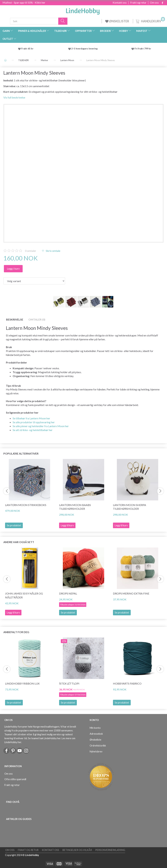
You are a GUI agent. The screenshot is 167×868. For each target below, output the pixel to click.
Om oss (154, 3)
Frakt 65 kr (27, 49)
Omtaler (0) (37, 319)
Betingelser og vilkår (77, 850)
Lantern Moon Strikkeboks (26, 505)
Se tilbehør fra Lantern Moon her (31, 418)
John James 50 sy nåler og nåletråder (24, 595)
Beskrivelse (15, 319)
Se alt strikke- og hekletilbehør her (33, 430)
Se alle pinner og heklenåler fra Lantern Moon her (41, 426)
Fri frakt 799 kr (143, 49)
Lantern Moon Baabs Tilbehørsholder (75, 507)
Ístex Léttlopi (69, 683)
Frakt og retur (138, 3)
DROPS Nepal (68, 593)
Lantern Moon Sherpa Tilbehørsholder (130, 507)
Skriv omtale (53, 251)
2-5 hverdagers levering (85, 49)
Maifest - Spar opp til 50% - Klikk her (24, 2)
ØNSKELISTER (117, 21)
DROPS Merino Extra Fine (131, 593)
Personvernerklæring (110, 850)
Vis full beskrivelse (14, 97)
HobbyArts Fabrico (127, 683)
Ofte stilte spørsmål (15, 779)
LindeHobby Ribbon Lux (22, 683)
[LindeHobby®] (83, 10)
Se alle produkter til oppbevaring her (34, 422)
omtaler (31, 251)
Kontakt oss (120, 3)
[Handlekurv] (150, 21)
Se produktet (14, 525)
